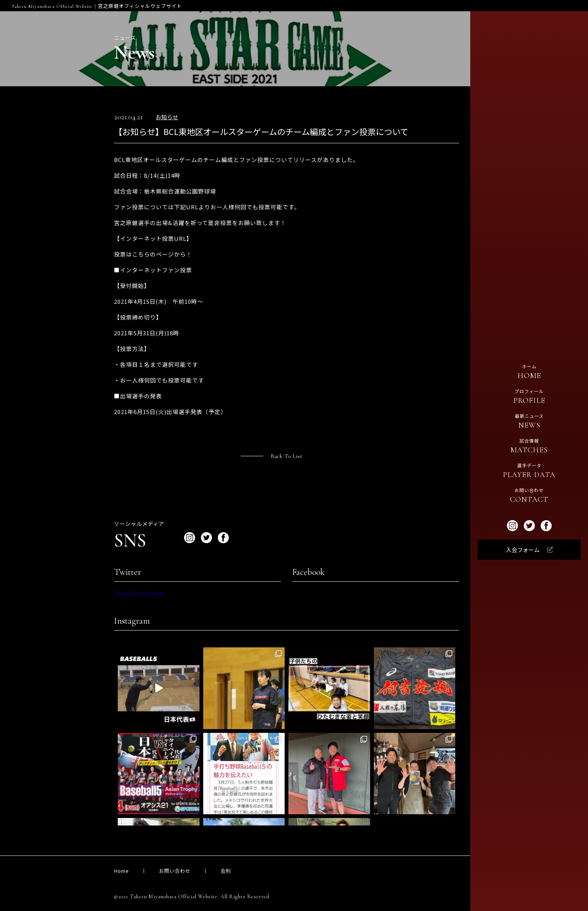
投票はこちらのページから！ (153, 254)
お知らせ (167, 117)
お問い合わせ (175, 871)
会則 (226, 871)
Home (121, 871)
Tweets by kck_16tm (139, 593)
